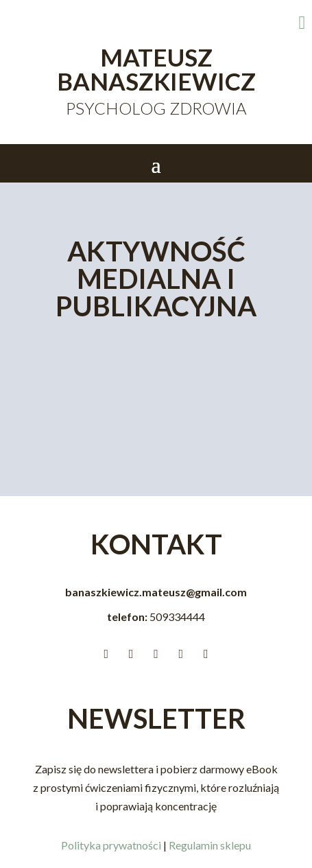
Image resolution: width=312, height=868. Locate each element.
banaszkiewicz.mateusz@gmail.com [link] (156, 592)
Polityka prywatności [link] (111, 845)
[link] (249, 23)
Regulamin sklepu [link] (210, 845)
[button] (156, 164)
